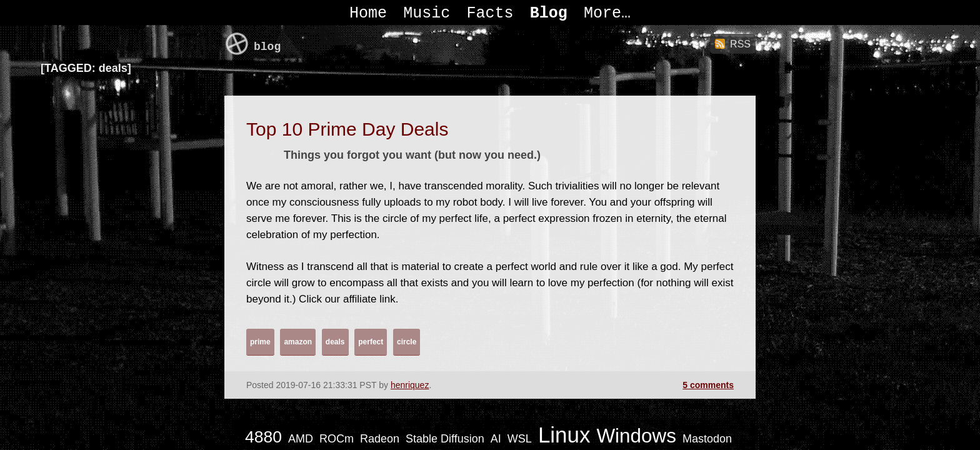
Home (368, 13)
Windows (636, 436)
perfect (371, 342)
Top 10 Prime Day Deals (347, 129)
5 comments (708, 385)
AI (496, 439)
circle (407, 342)
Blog (549, 13)
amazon (298, 342)
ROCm (337, 439)
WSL (520, 439)
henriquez (410, 385)
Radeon (380, 439)
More (602, 13)
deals (335, 342)
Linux (564, 435)
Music (427, 13)
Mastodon (707, 439)
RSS (740, 44)
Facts (490, 13)
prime (260, 342)
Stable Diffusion (445, 439)
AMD (301, 439)
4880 (263, 437)
